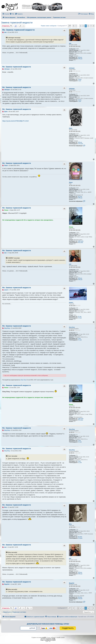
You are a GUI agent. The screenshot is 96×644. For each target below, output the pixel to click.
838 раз (80, 59)
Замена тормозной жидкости (17, 23)
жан (70, 43)
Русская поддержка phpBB (48, 639)
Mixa (70, 524)
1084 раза (81, 241)
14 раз (80, 318)
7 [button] (91, 26)
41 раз (80, 317)
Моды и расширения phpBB (48, 640)
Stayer (71, 182)
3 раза (80, 79)
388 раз (80, 198)
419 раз (80, 599)
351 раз (80, 196)
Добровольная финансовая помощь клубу (48, 624)
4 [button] (83, 26)
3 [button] (80, 26)
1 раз (80, 81)
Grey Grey (72, 327)
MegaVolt (72, 583)
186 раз (80, 142)
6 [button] (88, 26)
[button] (70, 26)
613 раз (80, 597)
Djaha (71, 128)
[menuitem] (12, 14)
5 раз (79, 338)
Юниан (71, 227)
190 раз (80, 57)
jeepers (71, 302)
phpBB (44, 638)
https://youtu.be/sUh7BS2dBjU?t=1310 (15, 121)
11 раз (80, 340)
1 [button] (76, 26)
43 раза (80, 537)
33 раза (80, 538)
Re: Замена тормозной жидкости (18, 30)
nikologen (72, 68)
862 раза (81, 243)
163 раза (81, 144)
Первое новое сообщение (49, 26)
